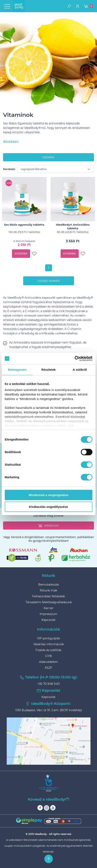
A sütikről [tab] (80, 370)
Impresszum (48, 614)
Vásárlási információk (49, 644)
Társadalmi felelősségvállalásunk (49, 602)
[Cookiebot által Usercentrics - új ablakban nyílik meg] (75, 359)
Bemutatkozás (49, 585)
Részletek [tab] (48, 370)
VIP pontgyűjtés (48, 638)
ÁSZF (48, 668)
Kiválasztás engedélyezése (49, 507)
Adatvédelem (48, 662)
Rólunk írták (48, 590)
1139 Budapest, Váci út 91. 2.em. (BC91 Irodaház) (49, 710)
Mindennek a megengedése (48, 495)
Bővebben (11, 141)
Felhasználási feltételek (48, 596)
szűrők (48, 157)
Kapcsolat (48, 620)
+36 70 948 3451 (48, 684)
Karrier (49, 608)
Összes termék (49, 281)
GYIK (49, 656)
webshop (48, 526)
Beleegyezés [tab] (17, 370)
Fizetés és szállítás (48, 650)
